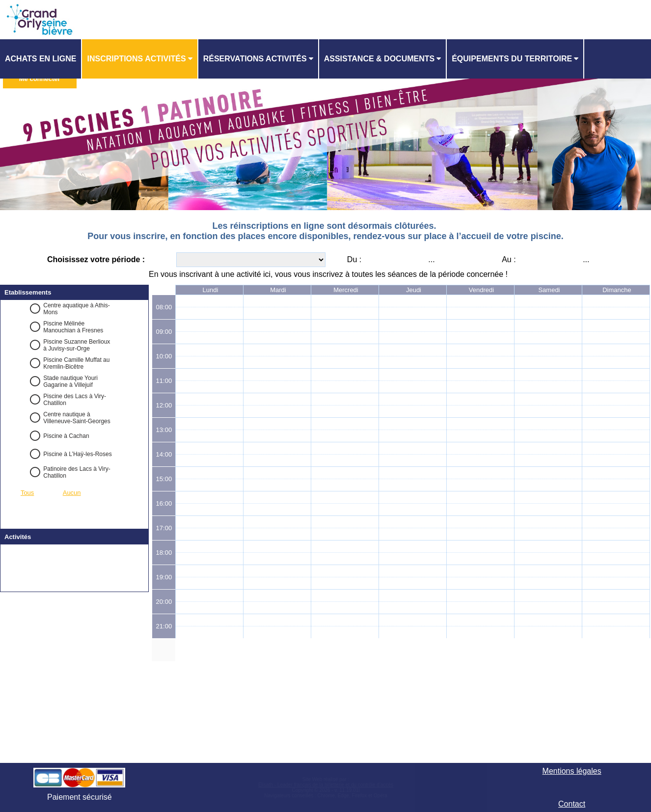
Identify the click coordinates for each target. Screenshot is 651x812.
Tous (27, 493)
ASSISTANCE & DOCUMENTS (380, 59)
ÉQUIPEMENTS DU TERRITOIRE (512, 59)
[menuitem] (41, 59)
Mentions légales (572, 771)
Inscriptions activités (136, 59)
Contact (572, 804)
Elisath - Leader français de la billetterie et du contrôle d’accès (326, 785)
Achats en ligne (41, 59)
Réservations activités (255, 59)
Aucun (72, 493)
